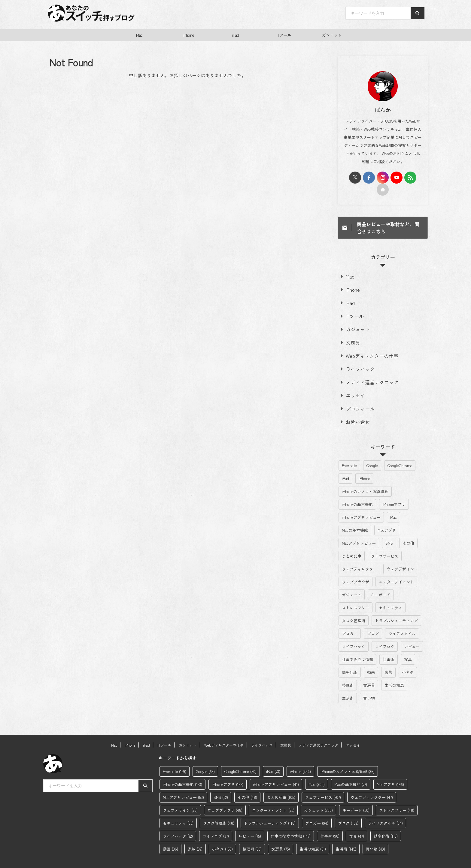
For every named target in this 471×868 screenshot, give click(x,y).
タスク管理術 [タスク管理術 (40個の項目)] (354, 606)
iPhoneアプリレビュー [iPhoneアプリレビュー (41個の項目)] (361, 503)
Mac (139, 35)
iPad (235, 35)
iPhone (188, 35)
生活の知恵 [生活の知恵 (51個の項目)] (394, 671)
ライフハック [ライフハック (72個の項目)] (354, 632)
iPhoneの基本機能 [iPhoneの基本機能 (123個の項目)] (357, 490)
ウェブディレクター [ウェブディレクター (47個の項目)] (359, 554)
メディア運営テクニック (366, 372)
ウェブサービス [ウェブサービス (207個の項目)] (385, 542)
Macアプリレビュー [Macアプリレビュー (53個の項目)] (359, 529)
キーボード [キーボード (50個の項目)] (381, 580)
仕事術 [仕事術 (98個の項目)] (389, 645)
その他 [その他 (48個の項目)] (408, 529)
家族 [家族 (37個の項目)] (388, 658)
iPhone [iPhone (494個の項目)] (364, 464)
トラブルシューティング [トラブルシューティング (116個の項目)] (396, 606)
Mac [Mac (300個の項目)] (394, 503)
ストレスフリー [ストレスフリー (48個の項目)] (356, 593)
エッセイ (353, 384)
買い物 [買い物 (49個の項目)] (369, 684)
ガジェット (332, 35)
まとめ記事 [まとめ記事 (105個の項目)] (352, 542)
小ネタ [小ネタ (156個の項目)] (408, 658)
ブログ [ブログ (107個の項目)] (373, 619)
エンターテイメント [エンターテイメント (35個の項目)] (396, 567)
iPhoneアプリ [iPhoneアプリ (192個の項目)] (394, 490)
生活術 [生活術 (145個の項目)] (348, 684)
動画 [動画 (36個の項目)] (371, 658)
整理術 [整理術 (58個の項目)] (348, 671)
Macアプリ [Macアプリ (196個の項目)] (387, 516)
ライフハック (357, 360)
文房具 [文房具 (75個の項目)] (369, 671)
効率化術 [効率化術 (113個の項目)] (350, 658)
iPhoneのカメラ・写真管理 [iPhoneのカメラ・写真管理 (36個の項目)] (365, 477)
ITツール (284, 35)
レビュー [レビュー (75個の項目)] (412, 632)
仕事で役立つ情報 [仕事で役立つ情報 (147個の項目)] (357, 645)
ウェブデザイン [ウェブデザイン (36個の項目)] (400, 554)
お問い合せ (355, 408)
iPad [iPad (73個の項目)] (345, 464)
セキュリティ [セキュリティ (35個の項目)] (390, 593)
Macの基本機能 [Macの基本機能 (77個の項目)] (355, 516)
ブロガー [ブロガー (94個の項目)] (350, 619)
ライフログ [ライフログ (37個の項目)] (385, 632)
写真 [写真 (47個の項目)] (408, 645)
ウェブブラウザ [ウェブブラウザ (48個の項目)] (356, 567)
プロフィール (357, 396)
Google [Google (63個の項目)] (372, 451)
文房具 (351, 336)
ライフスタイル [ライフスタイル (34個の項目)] (402, 619)
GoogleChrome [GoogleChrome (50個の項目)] (400, 451)
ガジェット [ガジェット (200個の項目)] (352, 580)
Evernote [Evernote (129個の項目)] (349, 451)
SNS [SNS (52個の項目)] (389, 529)
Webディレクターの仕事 (366, 348)
